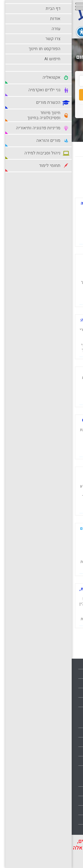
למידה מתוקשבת (66, 782)
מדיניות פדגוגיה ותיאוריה (61, 791)
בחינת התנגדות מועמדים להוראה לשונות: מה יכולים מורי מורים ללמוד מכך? (39, 207)
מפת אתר (72, 702)
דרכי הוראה (70, 742)
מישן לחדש (40, 169)
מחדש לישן (66, 169)
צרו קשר (72, 693)
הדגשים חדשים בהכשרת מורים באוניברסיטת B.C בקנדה (39, 422)
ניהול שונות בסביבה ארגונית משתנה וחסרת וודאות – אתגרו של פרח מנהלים (41, 476)
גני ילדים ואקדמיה (65, 733)
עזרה (75, 683)
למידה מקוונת (69, 770)
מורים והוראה (69, 801)
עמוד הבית (71, 664)
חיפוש (41, 95)
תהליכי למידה (69, 820)
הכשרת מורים (69, 751)
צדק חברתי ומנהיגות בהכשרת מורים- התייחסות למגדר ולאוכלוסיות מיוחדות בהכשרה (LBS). (41, 266)
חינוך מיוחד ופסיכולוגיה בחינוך (56, 761)
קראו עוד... (17, 243)
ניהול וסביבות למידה (64, 810)
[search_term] (41, 81)
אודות (74, 674)
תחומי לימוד (70, 829)
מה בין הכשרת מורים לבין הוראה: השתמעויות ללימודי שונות (38, 322)
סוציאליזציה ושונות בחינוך (44, 372)
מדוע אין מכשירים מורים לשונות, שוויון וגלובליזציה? (38, 591)
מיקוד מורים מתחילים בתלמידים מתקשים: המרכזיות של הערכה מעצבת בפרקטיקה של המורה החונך (38, 535)
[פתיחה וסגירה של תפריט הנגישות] (10, 29)
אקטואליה (71, 723)
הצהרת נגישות (69, 712)
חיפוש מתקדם (41, 125)
